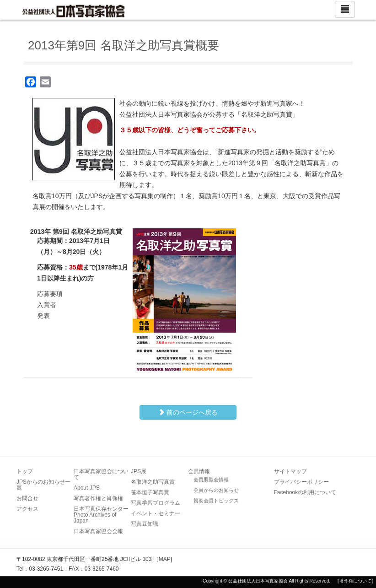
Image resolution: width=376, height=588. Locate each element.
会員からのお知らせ (216, 490)
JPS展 (139, 471)
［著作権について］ (355, 581)
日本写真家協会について (101, 474)
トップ (25, 471)
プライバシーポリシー (301, 482)
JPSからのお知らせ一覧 (43, 485)
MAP (165, 559)
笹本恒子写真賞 (150, 492)
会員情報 (199, 471)
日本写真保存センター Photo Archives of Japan (104, 515)
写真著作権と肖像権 (98, 498)
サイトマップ (290, 471)
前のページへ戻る (188, 412)
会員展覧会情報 (211, 480)
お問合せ (27, 498)
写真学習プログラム (156, 503)
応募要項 (50, 294)
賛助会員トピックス (216, 501)
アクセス (27, 509)
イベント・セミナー (156, 513)
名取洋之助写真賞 (153, 482)
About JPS (87, 488)
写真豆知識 (145, 524)
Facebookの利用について (305, 492)
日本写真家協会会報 (98, 531)
